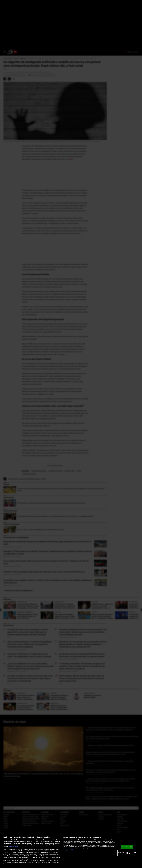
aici (32, 857)
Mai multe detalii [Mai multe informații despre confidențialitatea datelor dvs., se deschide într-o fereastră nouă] (13, 846)
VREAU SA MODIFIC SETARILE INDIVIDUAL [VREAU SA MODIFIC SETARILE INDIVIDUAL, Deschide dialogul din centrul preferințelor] (127, 853)
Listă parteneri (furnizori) (70, 850)
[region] (71, 851)
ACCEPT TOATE (127, 847)
